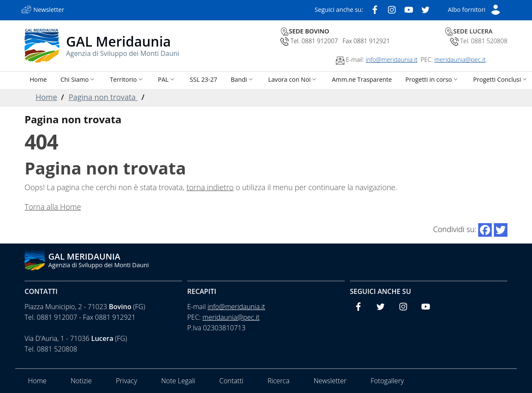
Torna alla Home (53, 207)
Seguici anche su (380, 291)
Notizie (81, 381)
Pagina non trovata (103, 97)
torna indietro (210, 187)
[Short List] (474, 9)
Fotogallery (387, 381)
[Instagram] (392, 9)
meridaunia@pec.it (460, 60)
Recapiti (202, 291)
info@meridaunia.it (391, 60)
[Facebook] (375, 9)
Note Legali (178, 381)
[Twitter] (426, 9)
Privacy (127, 381)
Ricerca (279, 381)
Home (46, 97)
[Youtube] (409, 9)
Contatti (41, 291)
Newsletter (330, 381)
